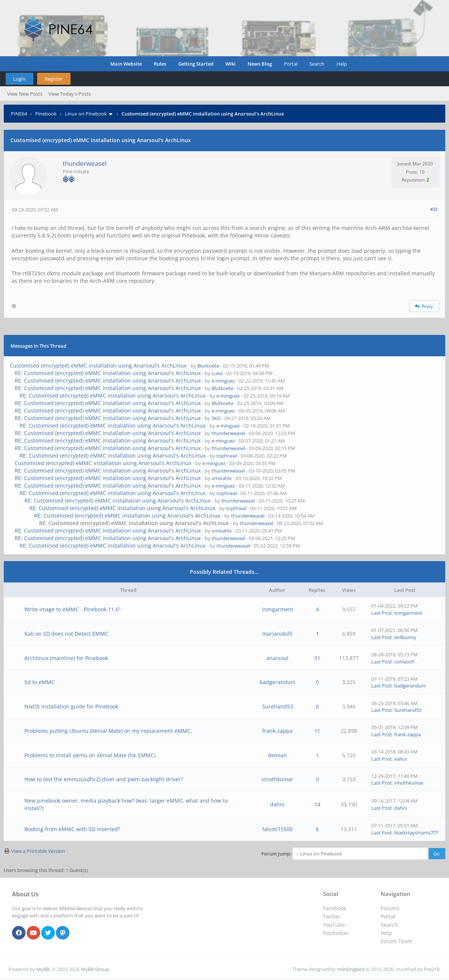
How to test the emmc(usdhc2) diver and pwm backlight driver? (104, 779)
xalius (401, 759)
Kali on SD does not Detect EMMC (66, 634)
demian (277, 755)
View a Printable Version (38, 851)
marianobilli (277, 634)
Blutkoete (208, 366)
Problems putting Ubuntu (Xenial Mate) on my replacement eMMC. (108, 731)
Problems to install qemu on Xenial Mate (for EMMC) (90, 755)
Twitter (332, 916)
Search (317, 64)
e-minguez (223, 381)
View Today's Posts (70, 94)
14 (317, 804)
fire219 (432, 969)
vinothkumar (277, 779)
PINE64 (19, 114)
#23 (434, 209)
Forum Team (396, 941)
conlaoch (404, 662)
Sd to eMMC (40, 682)
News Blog (260, 64)
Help (342, 64)
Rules (160, 64)
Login (19, 79)
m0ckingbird (351, 969)
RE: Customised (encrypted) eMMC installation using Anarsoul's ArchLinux (108, 373)
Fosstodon (336, 933)
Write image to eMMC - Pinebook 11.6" (73, 609)
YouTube (334, 925)
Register (54, 79)
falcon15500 (277, 829)
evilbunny (405, 637)
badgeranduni (278, 682)
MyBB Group (95, 969)
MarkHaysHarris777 (416, 833)
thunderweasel (85, 163)
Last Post (382, 613)
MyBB (43, 969)
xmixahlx (222, 478)
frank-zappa (277, 731)
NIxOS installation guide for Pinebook (71, 706)
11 (317, 731)
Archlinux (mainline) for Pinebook (66, 658)
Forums (390, 908)
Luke (217, 373)
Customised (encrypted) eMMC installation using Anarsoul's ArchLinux (98, 365)
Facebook (335, 908)
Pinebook (46, 114)
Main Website (126, 64)
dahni (277, 804)
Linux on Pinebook (86, 114)
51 (317, 658)
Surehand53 (278, 706)
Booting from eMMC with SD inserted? (72, 829)
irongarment (278, 609)
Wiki (231, 64)
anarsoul (277, 658)
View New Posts (25, 94)
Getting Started (196, 64)
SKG (216, 418)
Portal (291, 64)
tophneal (227, 456)
